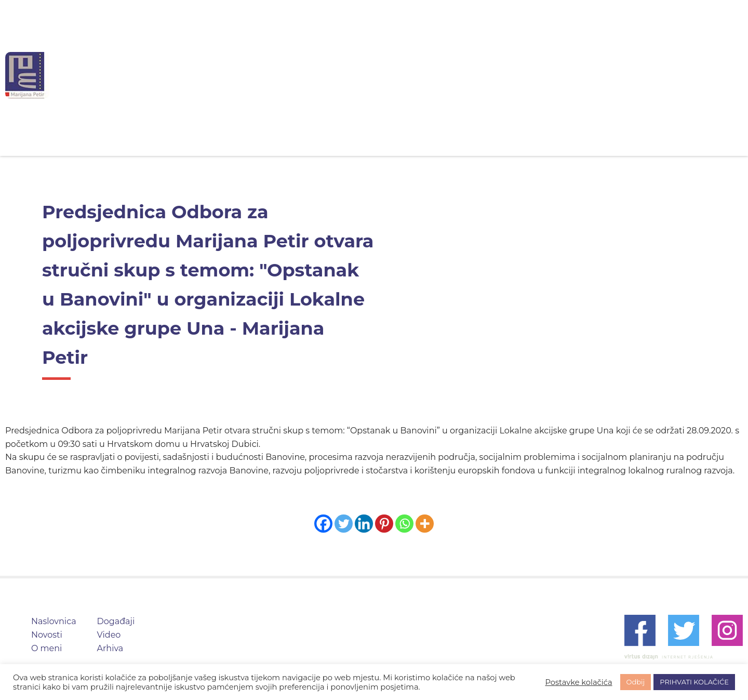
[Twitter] (344, 524)
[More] (425, 524)
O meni (393, 75)
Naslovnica (269, 75)
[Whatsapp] (404, 524)
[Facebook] (323, 524)
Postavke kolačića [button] (578, 682)
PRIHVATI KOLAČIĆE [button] (694, 682)
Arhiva (563, 75)
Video (511, 75)
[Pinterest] (384, 524)
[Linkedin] (364, 524)
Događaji (453, 75)
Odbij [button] (636, 682)
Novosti (335, 75)
